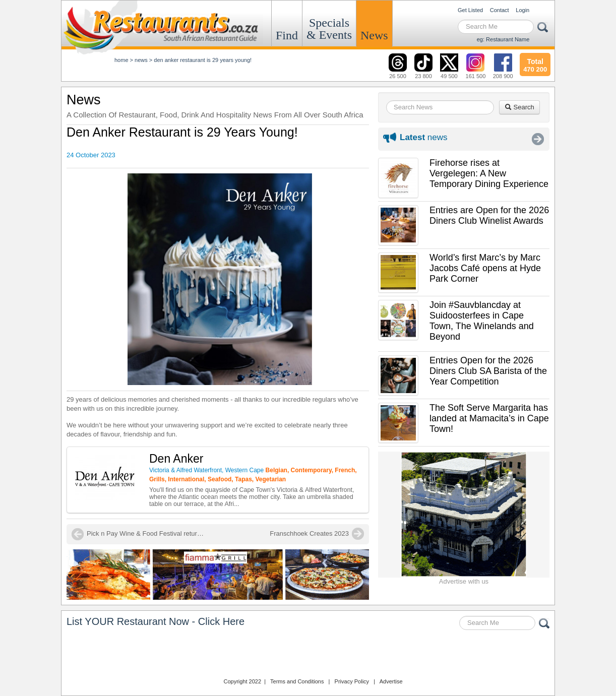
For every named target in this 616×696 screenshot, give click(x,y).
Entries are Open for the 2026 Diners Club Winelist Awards (489, 215)
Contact (500, 10)
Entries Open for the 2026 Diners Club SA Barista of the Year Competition (488, 371)
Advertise (391, 681)
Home (121, 60)
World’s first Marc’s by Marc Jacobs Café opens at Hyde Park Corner (485, 268)
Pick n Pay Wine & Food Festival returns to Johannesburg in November (147, 533)
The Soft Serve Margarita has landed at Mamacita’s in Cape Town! (489, 418)
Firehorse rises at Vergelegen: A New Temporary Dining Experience (489, 173)
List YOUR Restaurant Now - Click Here (156, 621)
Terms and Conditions (297, 681)
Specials (329, 29)
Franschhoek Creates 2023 (309, 533)
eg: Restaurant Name (503, 39)
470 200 (535, 64)
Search (519, 107)
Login (522, 10)
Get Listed (470, 10)
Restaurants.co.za (308, 655)
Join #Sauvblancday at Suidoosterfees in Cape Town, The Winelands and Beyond (482, 321)
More (538, 139)
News (374, 35)
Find (287, 35)
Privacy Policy (352, 681)
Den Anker (176, 459)
